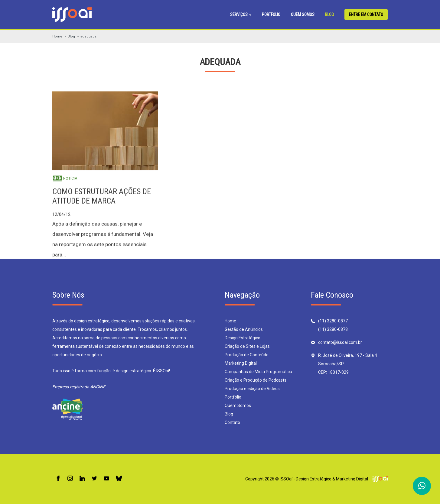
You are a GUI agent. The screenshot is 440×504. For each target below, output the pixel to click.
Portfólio (271, 15)
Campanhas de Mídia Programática (258, 372)
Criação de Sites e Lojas (247, 346)
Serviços (241, 15)
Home (57, 36)
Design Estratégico (243, 338)
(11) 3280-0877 (333, 321)
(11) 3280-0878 (333, 329)
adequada (88, 36)
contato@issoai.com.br (340, 342)
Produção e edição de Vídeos (252, 389)
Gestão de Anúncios (244, 329)
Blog (329, 15)
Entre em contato (366, 15)
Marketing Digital (241, 363)
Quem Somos (303, 15)
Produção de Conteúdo (247, 355)
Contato (232, 422)
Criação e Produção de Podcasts (256, 380)
